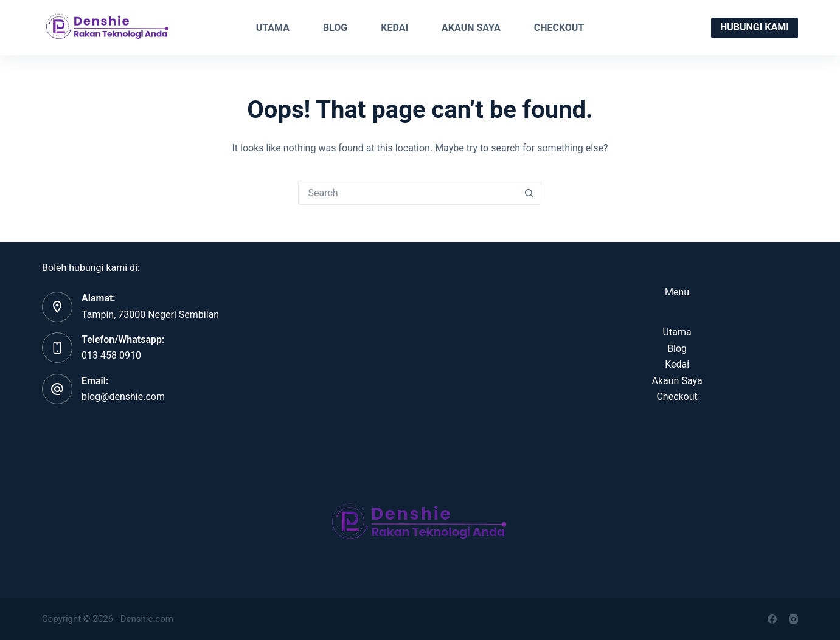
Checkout (559, 28)
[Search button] (529, 193)
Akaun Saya (471, 28)
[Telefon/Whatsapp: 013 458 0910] (57, 348)
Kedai (394, 28)
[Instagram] (793, 619)
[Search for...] (408, 193)
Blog (335, 28)
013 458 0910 (111, 355)
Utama (273, 28)
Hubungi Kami (755, 27)
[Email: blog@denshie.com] (57, 389)
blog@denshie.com (123, 397)
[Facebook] (772, 619)
